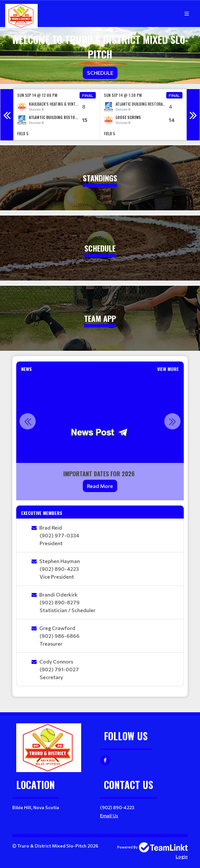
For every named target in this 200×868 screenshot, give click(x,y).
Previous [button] (7, 115)
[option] (57, 115)
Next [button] (193, 115)
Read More (100, 486)
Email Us (109, 815)
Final (88, 95)
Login (182, 856)
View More (168, 369)
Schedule (100, 73)
